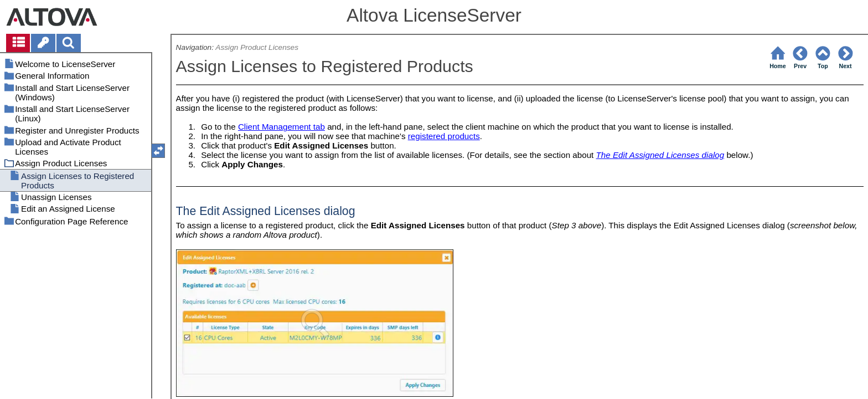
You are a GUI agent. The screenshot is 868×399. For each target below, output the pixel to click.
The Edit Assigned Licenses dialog (660, 155)
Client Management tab (281, 127)
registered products (444, 136)
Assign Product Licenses (257, 47)
